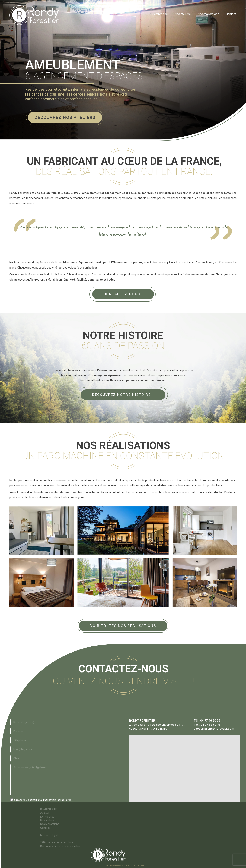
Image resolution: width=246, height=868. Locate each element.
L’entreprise (47, 817)
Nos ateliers (47, 820)
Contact (45, 828)
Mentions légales (50, 835)
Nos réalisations (50, 824)
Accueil (45, 813)
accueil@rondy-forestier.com (214, 729)
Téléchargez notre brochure (57, 842)
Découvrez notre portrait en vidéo (60, 846)
